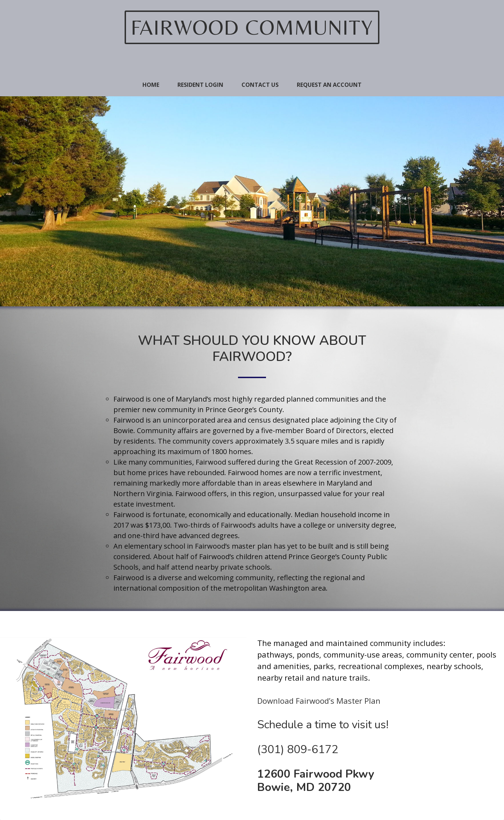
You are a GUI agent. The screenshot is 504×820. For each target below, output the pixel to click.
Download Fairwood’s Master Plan (319, 701)
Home (151, 85)
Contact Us (260, 85)
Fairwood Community (252, 27)
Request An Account (329, 85)
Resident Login (200, 85)
